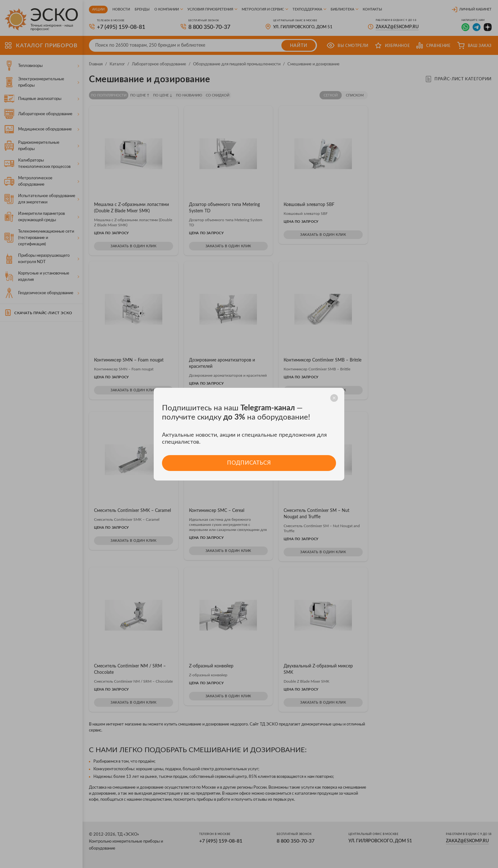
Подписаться (249, 463)
